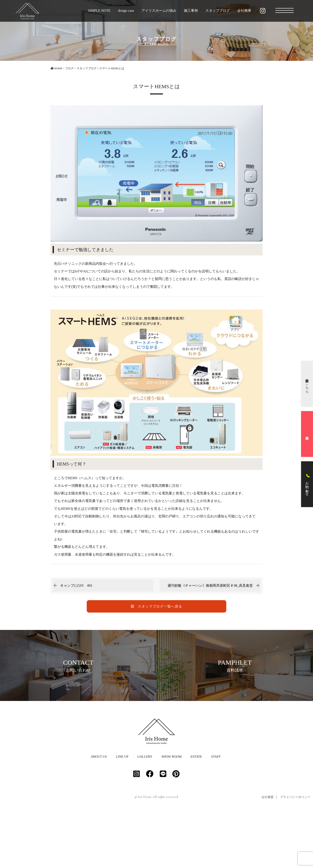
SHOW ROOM (172, 811)
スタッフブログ (218, 11)
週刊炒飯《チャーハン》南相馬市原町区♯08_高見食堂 (210, 586)
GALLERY (145, 811)
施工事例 (191, 11)
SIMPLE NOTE (99, 11)
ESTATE (196, 811)
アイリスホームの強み (159, 11)
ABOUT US (99, 811)
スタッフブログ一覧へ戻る (156, 606)
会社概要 (244, 11)
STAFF (216, 811)
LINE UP (122, 811)
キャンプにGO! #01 (76, 586)
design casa (126, 11)
